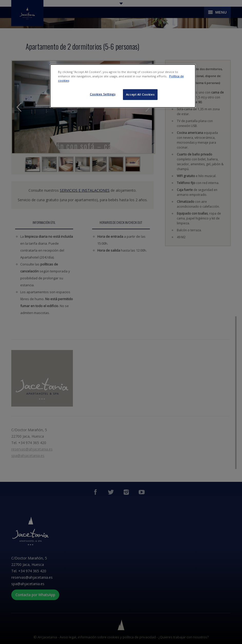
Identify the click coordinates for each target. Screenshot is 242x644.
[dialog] (123, 86)
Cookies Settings (103, 94)
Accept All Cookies (140, 94)
